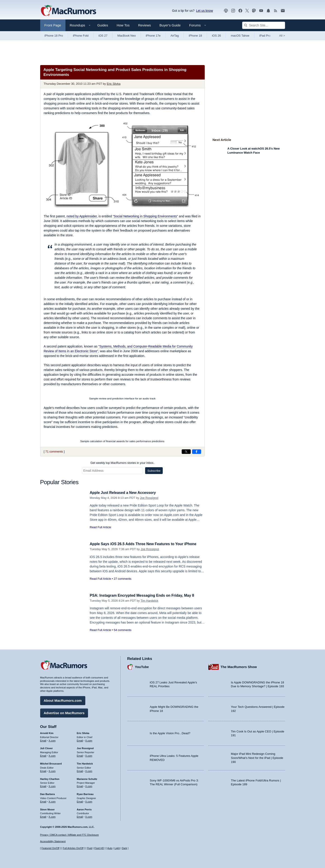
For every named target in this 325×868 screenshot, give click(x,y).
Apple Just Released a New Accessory (125, 493)
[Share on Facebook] (197, 452)
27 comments (123, 579)
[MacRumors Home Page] (68, 11)
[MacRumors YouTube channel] (261, 11)
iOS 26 (216, 36)
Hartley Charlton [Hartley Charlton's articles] (50, 778)
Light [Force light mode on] (117, 848)
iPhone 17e (153, 36)
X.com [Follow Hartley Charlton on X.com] (52, 786)
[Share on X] (186, 452)
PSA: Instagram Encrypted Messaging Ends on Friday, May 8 (145, 595)
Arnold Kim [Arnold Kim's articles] (47, 732)
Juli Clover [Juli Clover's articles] (46, 748)
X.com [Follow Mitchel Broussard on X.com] (52, 770)
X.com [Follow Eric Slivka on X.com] (89, 740)
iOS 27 (103, 36)
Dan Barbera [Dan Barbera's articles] (48, 793)
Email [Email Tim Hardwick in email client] (80, 770)
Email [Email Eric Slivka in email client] (80, 740)
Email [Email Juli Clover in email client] (43, 755)
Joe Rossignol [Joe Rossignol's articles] (85, 748)
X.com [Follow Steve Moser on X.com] (52, 816)
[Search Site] (264, 25)
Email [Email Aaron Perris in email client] (80, 816)
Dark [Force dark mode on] (124, 848)
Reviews (145, 25)
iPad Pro (265, 36)
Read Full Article (101, 527)
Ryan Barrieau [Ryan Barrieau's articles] (85, 793)
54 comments (123, 630)
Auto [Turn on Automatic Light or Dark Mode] (110, 848)
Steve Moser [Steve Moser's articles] (48, 809)
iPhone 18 (195, 36)
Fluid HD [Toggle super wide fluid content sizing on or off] (99, 848)
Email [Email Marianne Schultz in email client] (80, 786)
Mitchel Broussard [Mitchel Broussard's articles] (51, 763)
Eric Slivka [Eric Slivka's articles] (83, 732)
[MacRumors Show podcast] (226, 11)
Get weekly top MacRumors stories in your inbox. (122, 463)
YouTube (142, 666)
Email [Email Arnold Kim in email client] (43, 740)
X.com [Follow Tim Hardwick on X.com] (89, 770)
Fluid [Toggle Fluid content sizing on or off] (90, 848)
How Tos (123, 25)
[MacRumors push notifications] (268, 11)
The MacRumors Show (239, 666)
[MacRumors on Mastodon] (254, 11)
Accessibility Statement (53, 841)
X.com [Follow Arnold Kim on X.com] (52, 740)
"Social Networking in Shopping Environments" (145, 216)
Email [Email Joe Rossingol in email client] (80, 755)
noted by (82, 216)
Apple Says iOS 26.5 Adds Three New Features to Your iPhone (146, 544)
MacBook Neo (127, 36)
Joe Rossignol (149, 498)
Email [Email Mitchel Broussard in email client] (43, 770)
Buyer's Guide (170, 25)
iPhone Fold (81, 36)
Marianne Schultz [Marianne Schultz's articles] (87, 778)
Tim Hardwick (149, 601)
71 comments (54, 452)
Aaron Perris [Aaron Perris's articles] (84, 809)
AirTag (175, 36)
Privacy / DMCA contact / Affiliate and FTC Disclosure (70, 835)
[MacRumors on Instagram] (233, 11)
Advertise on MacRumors (64, 712)
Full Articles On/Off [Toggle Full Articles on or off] (73, 848)
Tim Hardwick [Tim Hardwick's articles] (85, 763)
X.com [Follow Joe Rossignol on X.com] (89, 755)
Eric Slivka (114, 84)
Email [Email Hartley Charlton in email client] (43, 786)
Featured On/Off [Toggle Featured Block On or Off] (50, 848)
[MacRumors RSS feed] (276, 11)
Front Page (53, 25)
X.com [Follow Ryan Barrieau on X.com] (89, 801)
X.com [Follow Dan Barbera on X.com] (52, 801)
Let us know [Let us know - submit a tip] (205, 11)
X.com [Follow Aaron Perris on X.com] (89, 816)
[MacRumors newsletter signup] (283, 11)
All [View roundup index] (282, 36)
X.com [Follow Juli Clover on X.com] (52, 755)
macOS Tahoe (240, 36)
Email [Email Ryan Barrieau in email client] (80, 801)
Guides (103, 25)
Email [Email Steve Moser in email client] (43, 816)
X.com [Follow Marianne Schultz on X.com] (89, 786)
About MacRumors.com (63, 700)
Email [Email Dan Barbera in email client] (43, 801)
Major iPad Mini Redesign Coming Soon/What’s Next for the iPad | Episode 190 (257, 757)
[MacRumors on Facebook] (240, 11)
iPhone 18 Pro (54, 36)
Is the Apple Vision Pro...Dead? (170, 733)
